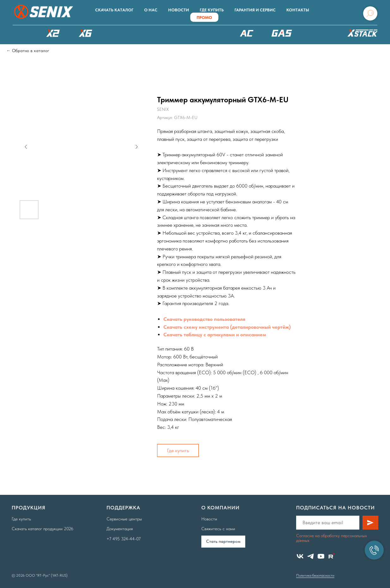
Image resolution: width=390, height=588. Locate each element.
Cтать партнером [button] (223, 541)
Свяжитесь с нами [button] (218, 529)
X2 (53, 33)
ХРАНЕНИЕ (362, 35)
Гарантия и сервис (255, 10)
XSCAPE (206, 35)
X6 (85, 33)
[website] (331, 556)
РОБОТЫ (158, 33)
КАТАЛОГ (21, 33)
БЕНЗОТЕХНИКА (282, 33)
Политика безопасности (315, 575)
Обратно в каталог (31, 51)
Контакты (298, 10)
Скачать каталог (114, 10)
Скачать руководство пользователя (204, 319)
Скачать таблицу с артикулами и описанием (215, 335)
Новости (179, 10)
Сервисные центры (124, 519)
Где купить (212, 10)
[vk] (300, 556)
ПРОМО (204, 18)
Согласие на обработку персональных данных (332, 538)
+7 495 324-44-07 (124, 539)
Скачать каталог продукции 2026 (43, 529)
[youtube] (321, 556)
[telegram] (311, 556)
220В (247, 33)
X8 (118, 33)
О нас (151, 10)
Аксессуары (319, 33)
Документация (120, 529)
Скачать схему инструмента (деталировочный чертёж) (227, 327)
